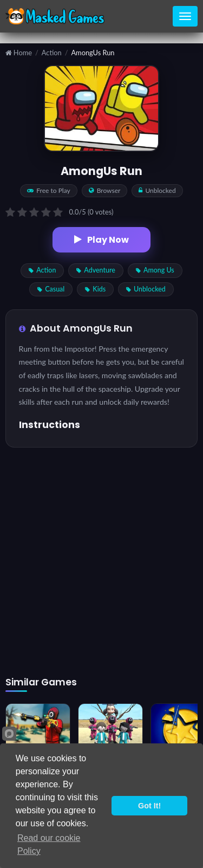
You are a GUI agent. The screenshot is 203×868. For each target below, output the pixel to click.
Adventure (96, 270)
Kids (95, 289)
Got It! (149, 806)
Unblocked (146, 289)
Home (19, 53)
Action (52, 53)
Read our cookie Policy (49, 844)
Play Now (101, 240)
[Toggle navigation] (185, 16)
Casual (51, 289)
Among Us (155, 270)
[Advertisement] (101, 562)
